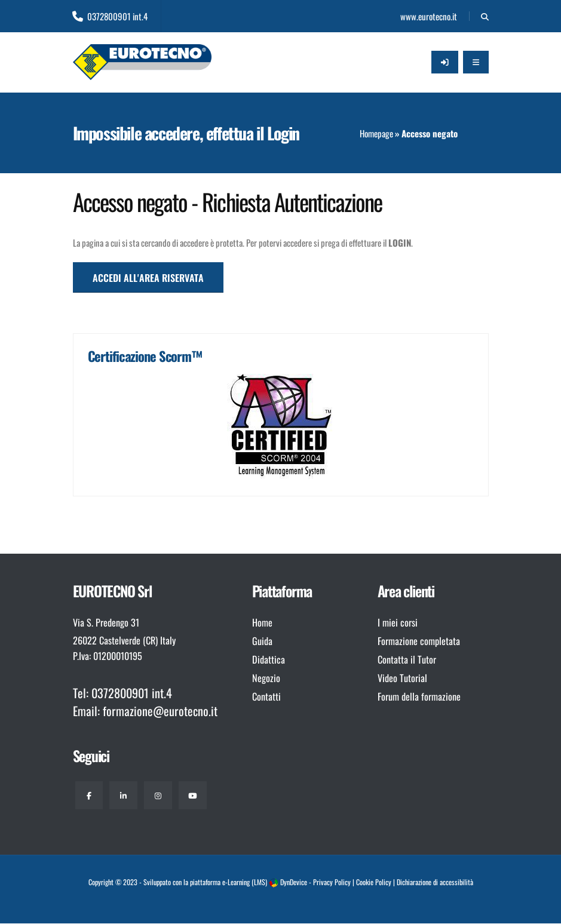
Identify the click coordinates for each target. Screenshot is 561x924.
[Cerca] (485, 16)
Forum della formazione (419, 696)
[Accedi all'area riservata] (445, 62)
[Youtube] (195, 796)
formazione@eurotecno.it (160, 711)
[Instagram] (160, 796)
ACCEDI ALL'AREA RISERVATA (148, 278)
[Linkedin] (125, 796)
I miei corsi (398, 622)
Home (262, 622)
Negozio (266, 678)
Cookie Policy (374, 883)
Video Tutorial (402, 678)
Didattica (269, 659)
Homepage (376, 133)
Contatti (266, 696)
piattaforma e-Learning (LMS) (229, 883)
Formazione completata (419, 641)
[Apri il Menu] (476, 62)
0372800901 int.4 (110, 16)
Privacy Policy (332, 883)
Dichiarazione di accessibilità (435, 883)
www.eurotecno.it (428, 16)
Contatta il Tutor (407, 659)
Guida (262, 641)
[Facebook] (90, 796)
